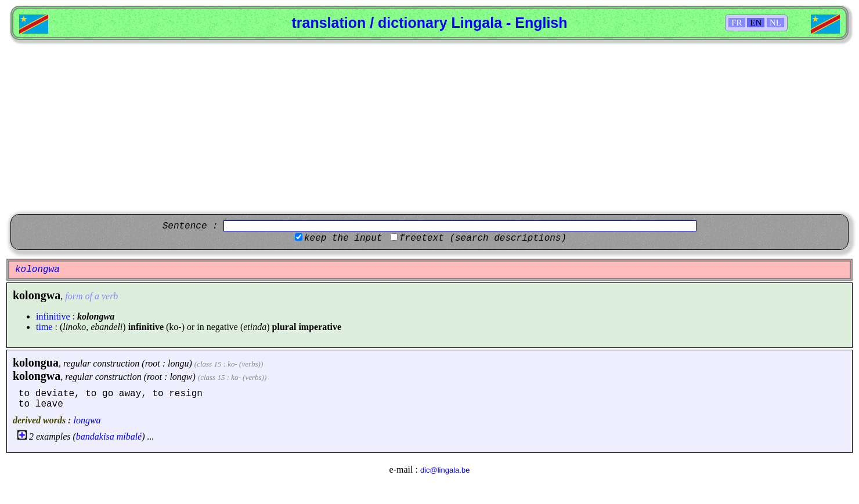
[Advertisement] (429, 127)
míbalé (129, 436)
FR (737, 23)
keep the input (343, 238)
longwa (87, 420)
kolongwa (37, 376)
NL (775, 23)
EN (756, 23)
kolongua (36, 362)
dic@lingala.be (445, 470)
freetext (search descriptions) (483, 238)
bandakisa (95, 436)
